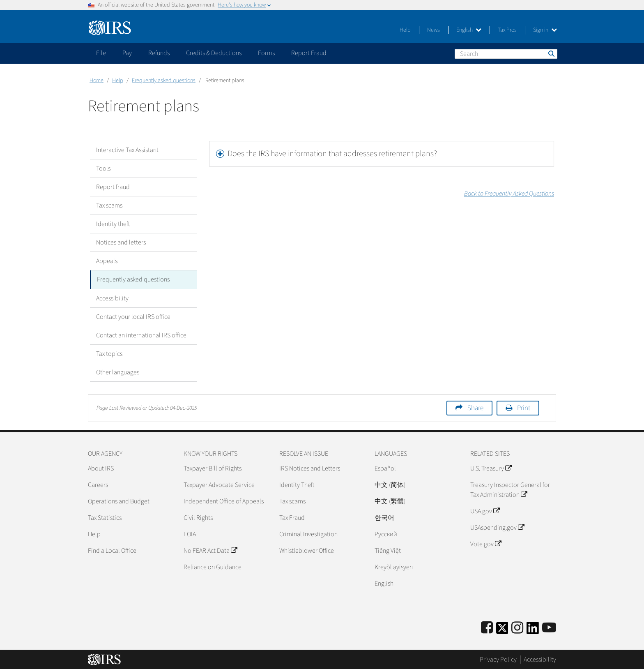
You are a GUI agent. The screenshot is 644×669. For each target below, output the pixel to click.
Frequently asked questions (164, 81)
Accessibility (112, 298)
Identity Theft (297, 484)
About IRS (101, 468)
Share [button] (475, 408)
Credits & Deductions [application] (214, 53)
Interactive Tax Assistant (127, 150)
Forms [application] (266, 53)
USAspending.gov (497, 527)
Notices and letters (121, 242)
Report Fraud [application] (309, 53)
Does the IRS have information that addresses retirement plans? (332, 154)
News (434, 30)
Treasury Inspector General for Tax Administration (510, 489)
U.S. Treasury (491, 468)
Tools (103, 168)
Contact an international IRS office (141, 335)
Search (551, 53)
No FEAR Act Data (210, 550)
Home (97, 81)
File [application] (101, 53)
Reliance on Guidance (213, 567)
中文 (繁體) (390, 501)
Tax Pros (507, 30)
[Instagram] (517, 628)
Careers (98, 484)
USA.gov (485, 511)
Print (524, 408)
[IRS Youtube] (549, 628)
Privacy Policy (498, 659)
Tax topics (109, 353)
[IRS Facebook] (487, 628)
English (469, 30)
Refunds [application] (159, 53)
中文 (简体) (390, 484)
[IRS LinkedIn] (533, 630)
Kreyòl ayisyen (394, 567)
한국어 (384, 517)
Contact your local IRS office (133, 316)
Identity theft (113, 224)
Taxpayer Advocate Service (219, 484)
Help (405, 30)
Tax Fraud (292, 517)
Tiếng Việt (388, 550)
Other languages (118, 372)
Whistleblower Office (307, 550)
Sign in (545, 30)
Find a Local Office (112, 550)
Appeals (107, 261)
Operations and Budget (119, 501)
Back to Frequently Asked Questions (509, 194)
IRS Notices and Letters (310, 468)
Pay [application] (127, 53)
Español (385, 468)
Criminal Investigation (308, 534)
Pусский (386, 534)
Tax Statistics (105, 517)
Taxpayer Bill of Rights (213, 468)
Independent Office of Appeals (224, 501)
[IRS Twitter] (502, 630)
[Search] (506, 54)
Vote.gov (486, 544)
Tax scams (109, 205)
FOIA (190, 534)
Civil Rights (198, 517)
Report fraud (113, 187)
